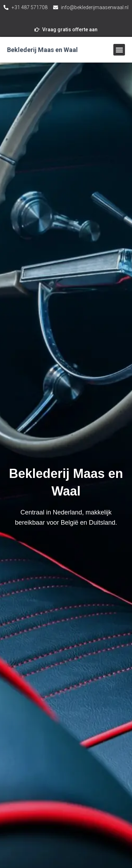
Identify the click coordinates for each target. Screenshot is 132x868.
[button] (119, 50)
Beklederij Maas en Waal (42, 50)
